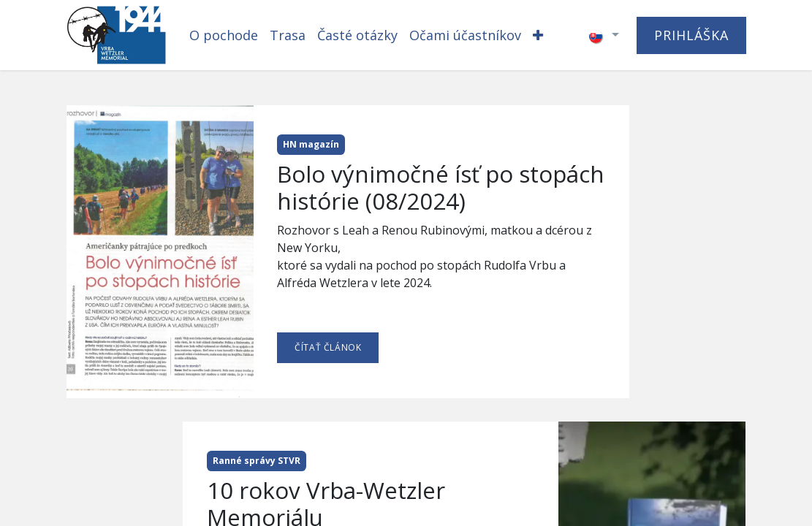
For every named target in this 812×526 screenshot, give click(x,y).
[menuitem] (224, 35)
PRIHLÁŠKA (691, 35)
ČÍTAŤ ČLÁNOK (328, 347)
